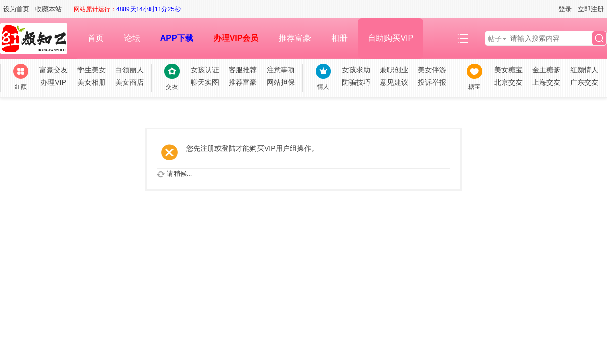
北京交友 (508, 82)
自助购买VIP (391, 38)
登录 (565, 9)
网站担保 (281, 82)
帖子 (495, 39)
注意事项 (281, 70)
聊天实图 (205, 82)
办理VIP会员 (236, 38)
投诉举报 (432, 82)
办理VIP (53, 82)
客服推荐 (243, 70)
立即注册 (591, 9)
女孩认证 (205, 70)
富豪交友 (54, 70)
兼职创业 (394, 70)
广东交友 (584, 82)
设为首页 (16, 9)
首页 (96, 38)
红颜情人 (584, 70)
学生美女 (92, 70)
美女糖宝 (508, 70)
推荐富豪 (295, 38)
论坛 (132, 38)
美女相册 (92, 82)
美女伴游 (432, 70)
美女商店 (129, 82)
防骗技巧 (356, 82)
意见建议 (394, 82)
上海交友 (546, 82)
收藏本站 (49, 9)
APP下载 (177, 38)
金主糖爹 (546, 70)
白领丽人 (129, 70)
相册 (339, 38)
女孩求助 (356, 70)
